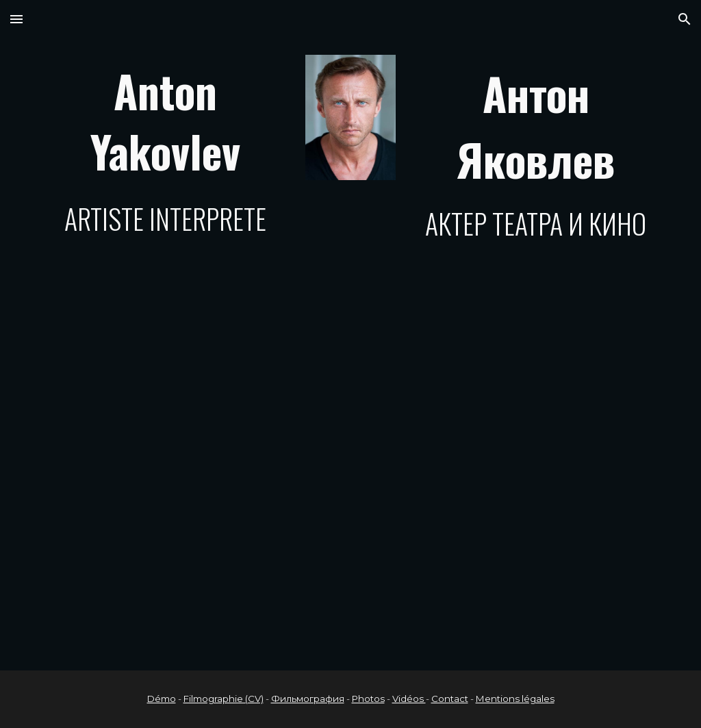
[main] (165, 150)
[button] (16, 19)
